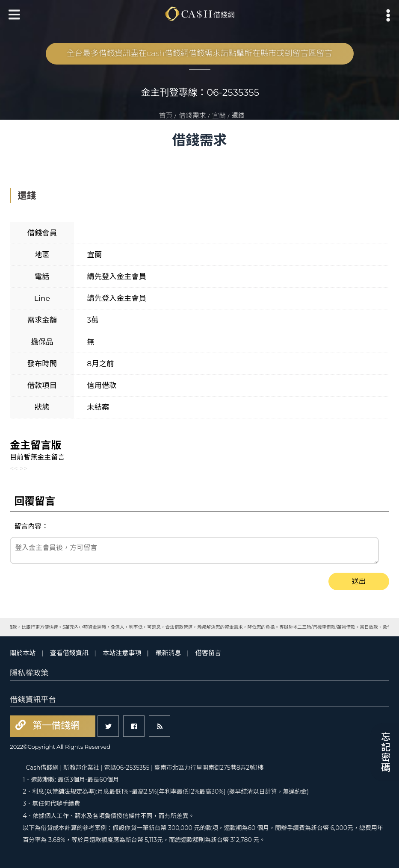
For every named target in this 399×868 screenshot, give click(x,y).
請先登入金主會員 (117, 276)
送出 (359, 581)
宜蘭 (219, 116)
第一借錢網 (55, 725)
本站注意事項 (122, 653)
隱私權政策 (29, 673)
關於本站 (23, 653)
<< (14, 469)
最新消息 (168, 653)
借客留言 (208, 653)
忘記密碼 (385, 752)
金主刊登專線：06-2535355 (200, 93)
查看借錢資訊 (69, 653)
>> (24, 469)
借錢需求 (192, 116)
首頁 (166, 116)
